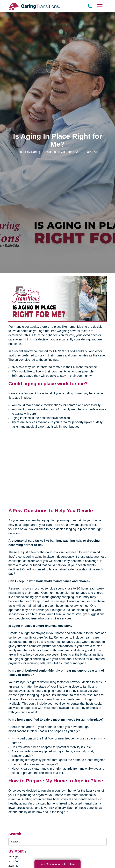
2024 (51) (14, 866)
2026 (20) (14, 857)
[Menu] (100, 6)
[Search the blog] (57, 842)
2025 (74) (14, 861)
